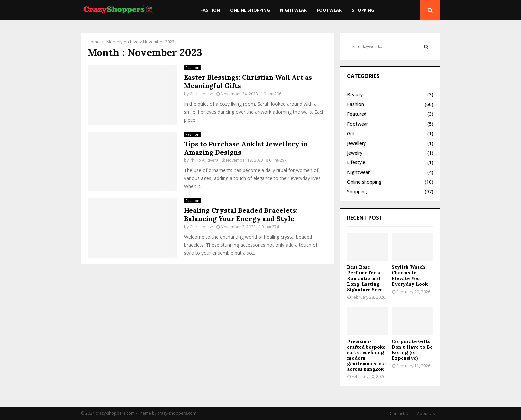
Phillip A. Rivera (204, 160)
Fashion (210, 10)
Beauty (355, 95)
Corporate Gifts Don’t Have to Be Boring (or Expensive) (412, 350)
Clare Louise (201, 94)
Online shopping (250, 10)
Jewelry (355, 153)
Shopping (363, 10)
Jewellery (356, 143)
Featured (357, 114)
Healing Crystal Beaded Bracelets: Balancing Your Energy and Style (241, 214)
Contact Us (400, 414)
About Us (426, 414)
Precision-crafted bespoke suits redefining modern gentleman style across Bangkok (366, 355)
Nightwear (293, 10)
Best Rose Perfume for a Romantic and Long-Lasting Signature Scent (366, 278)
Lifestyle (356, 162)
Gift (351, 133)
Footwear (329, 10)
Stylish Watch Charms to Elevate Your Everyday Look (410, 275)
